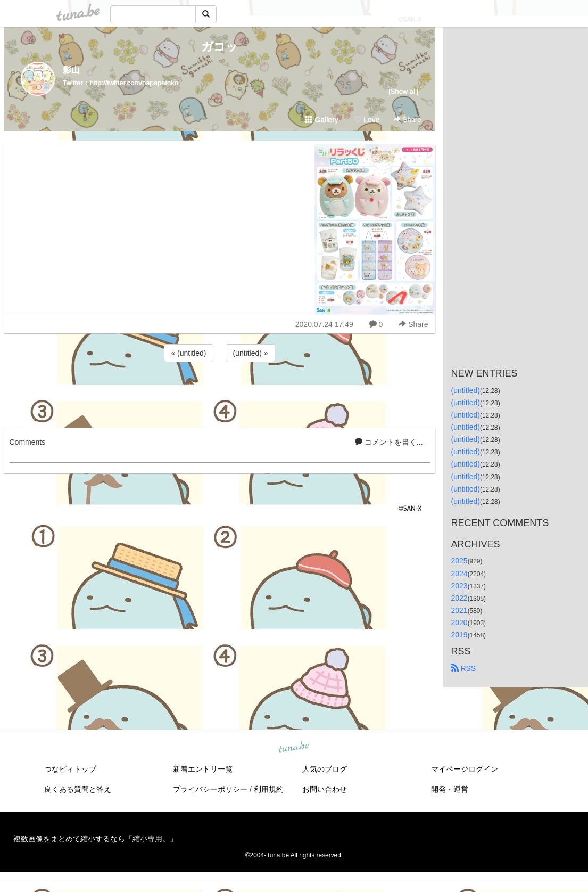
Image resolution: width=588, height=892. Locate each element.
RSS (464, 668)
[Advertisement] (220, 393)
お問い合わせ (325, 789)
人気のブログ (325, 769)
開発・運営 (450, 789)
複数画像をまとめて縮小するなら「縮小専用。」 (95, 839)
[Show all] (403, 91)
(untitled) (466, 390)
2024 (459, 574)
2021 (459, 610)
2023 (459, 586)
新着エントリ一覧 (203, 769)
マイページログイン (465, 769)
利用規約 (269, 789)
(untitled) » (250, 353)
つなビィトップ (70, 769)
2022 (459, 598)
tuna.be (294, 748)
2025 (459, 561)
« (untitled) (188, 353)
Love (367, 120)
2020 (459, 623)
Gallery (321, 120)
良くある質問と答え (78, 789)
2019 (459, 635)
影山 (71, 70)
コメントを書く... (389, 442)
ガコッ (220, 47)
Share (407, 120)
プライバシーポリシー (210, 789)
